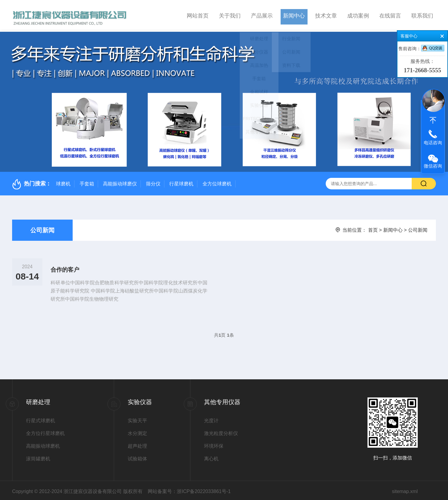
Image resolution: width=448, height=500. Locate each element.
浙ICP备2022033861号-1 (204, 489)
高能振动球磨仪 (120, 182)
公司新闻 (42, 228)
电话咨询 (433, 143)
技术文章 (326, 15)
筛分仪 (153, 182)
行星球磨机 (181, 182)
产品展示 (262, 15)
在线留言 (390, 15)
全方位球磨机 (217, 182)
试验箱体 (137, 457)
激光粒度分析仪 (221, 431)
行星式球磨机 (41, 418)
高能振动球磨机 (43, 444)
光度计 (211, 418)
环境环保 (214, 444)
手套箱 (87, 182)
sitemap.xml (405, 489)
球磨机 (63, 182)
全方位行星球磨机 (45, 431)
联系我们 (422, 15)
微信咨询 (433, 166)
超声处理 (137, 444)
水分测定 (137, 431)
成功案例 (358, 15)
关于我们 (230, 15)
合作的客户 (67, 269)
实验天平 (137, 418)
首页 (373, 228)
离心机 (211, 457)
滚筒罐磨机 (38, 457)
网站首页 (198, 15)
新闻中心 (294, 15)
